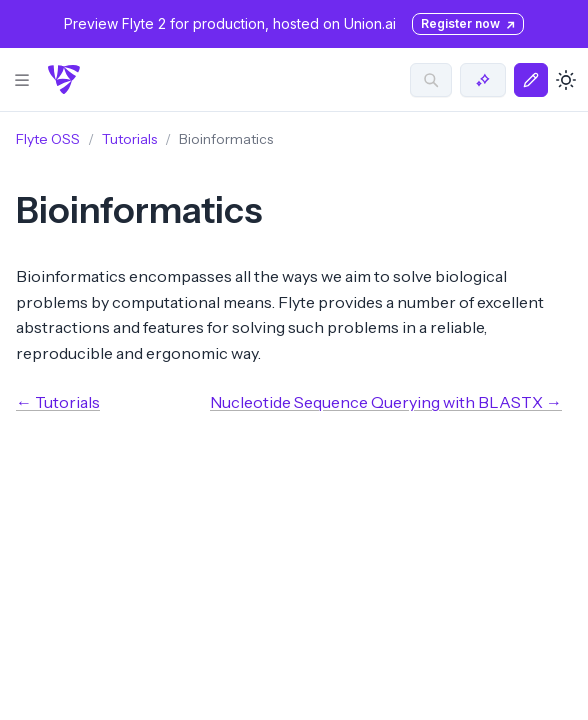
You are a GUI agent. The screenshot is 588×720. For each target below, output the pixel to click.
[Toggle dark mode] (566, 80)
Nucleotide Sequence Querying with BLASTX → (386, 402)
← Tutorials (58, 402)
